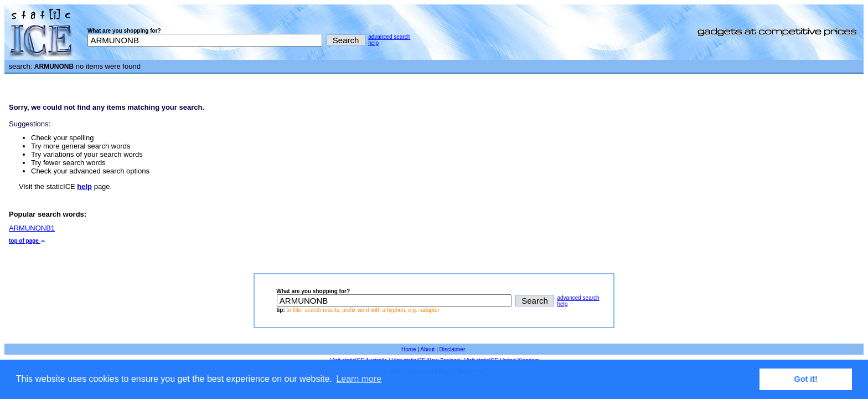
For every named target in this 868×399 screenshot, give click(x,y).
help (373, 43)
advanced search (389, 37)
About (427, 349)
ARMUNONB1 (32, 228)
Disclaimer (453, 349)
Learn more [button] (359, 379)
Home (409, 349)
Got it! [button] (806, 379)
